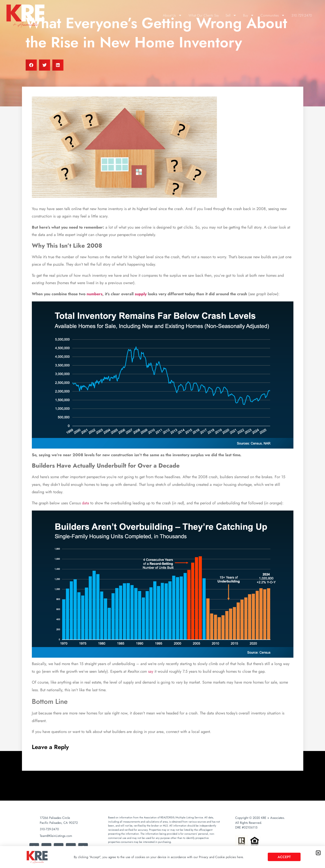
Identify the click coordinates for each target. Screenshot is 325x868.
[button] (318, 853)
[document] (162, 434)
